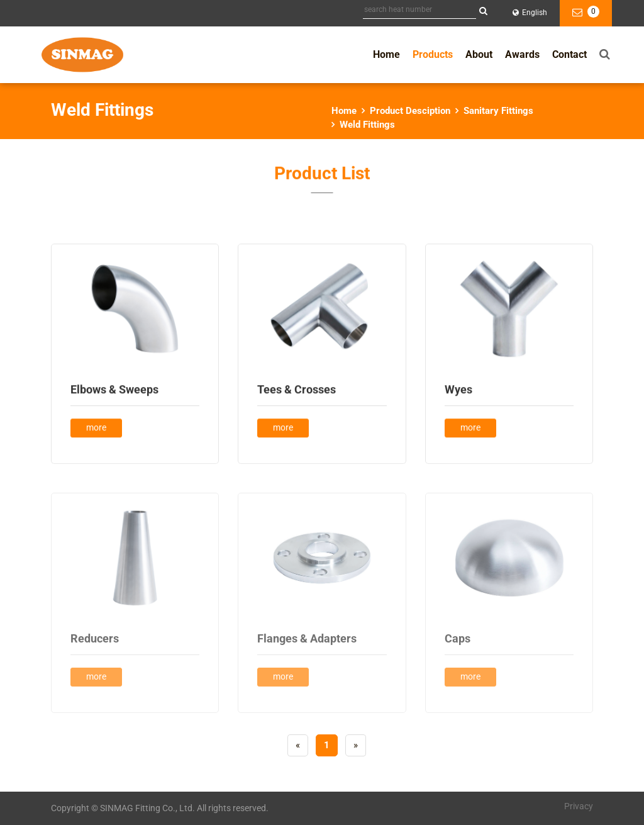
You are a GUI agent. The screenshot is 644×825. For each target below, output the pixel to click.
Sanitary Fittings (498, 111)
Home (386, 54)
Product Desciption (410, 111)
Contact (569, 54)
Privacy (579, 806)
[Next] (356, 745)
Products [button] (433, 54)
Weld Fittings (367, 125)
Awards (522, 54)
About (479, 54)
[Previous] (298, 745)
